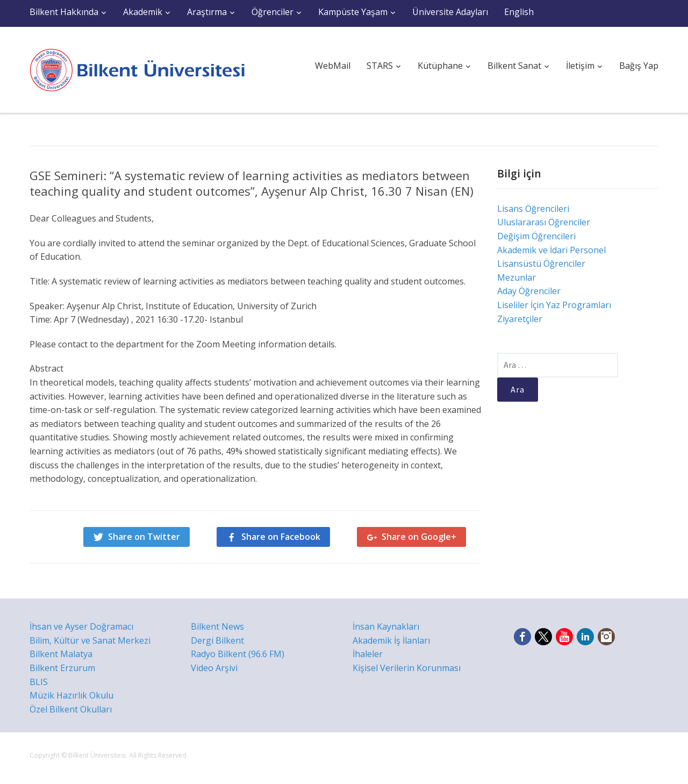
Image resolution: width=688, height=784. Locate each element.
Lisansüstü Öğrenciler (541, 263)
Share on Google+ (419, 537)
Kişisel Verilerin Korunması (407, 668)
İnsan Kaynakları (386, 626)
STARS (380, 66)
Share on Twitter (144, 537)
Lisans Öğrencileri (533, 209)
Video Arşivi (214, 668)
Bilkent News (217, 626)
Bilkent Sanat (514, 66)
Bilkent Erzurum (62, 668)
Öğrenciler (273, 12)
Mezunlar (517, 277)
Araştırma (207, 12)
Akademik (143, 12)
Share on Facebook (281, 537)
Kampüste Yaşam (353, 12)
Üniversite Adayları (450, 12)
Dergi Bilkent (217, 640)
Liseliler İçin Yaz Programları (554, 305)
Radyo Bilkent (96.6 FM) (238, 654)
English (519, 12)
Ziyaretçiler (520, 319)
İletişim (580, 66)
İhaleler (368, 654)
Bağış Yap (639, 66)
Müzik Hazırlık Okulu (71, 695)
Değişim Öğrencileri (536, 236)
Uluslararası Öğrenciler (544, 222)
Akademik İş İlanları (391, 640)
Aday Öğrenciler (529, 291)
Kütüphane (440, 66)
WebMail (333, 66)
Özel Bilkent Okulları (71, 709)
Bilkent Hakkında (64, 12)
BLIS (39, 682)
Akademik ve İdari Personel (551, 250)
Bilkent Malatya (61, 654)
